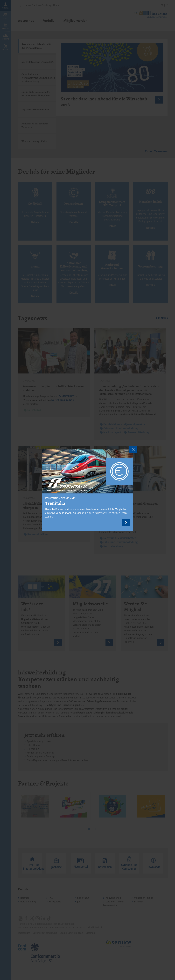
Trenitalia (55, 503)
